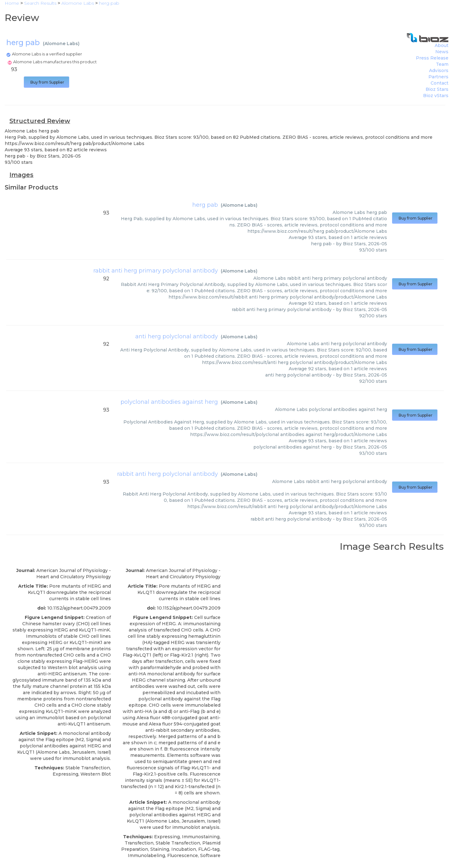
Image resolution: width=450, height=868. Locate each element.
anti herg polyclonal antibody (177, 336)
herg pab (205, 205)
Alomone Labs (61, 44)
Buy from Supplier (47, 82)
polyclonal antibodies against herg (169, 402)
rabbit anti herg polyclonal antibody (168, 474)
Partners (438, 77)
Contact (440, 83)
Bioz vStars (436, 96)
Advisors (439, 70)
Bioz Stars (437, 89)
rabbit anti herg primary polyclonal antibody (156, 271)
